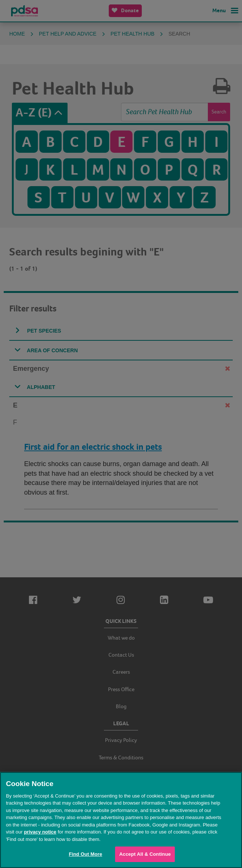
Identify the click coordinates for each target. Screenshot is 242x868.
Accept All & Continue (145, 854)
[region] (121, 820)
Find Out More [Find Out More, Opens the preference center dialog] (85, 854)
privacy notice (40, 832)
